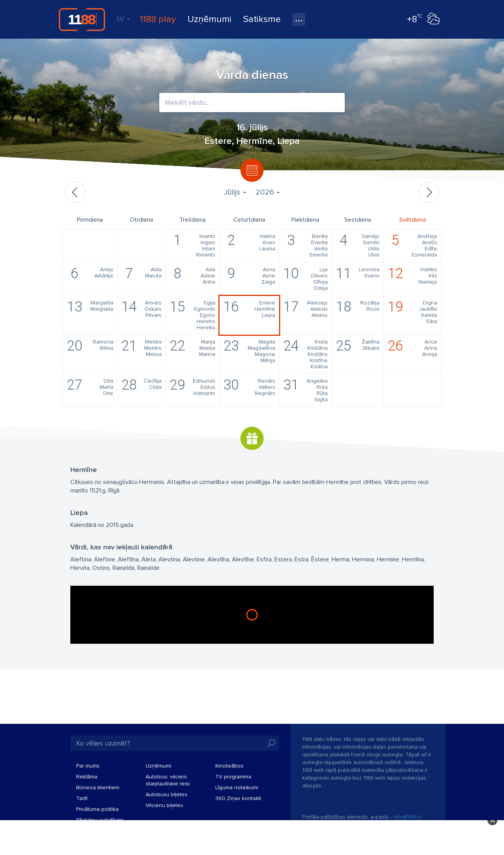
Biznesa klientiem (98, 787)
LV (123, 19)
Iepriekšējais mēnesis (75, 192)
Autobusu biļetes (167, 794)
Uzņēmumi (209, 19)
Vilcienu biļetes (164, 805)
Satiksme (262, 19)
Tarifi (82, 798)
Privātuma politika (97, 809)
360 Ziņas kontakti (238, 798)
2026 (268, 192)
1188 (82, 19)
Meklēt (271, 743)
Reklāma (87, 777)
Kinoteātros (229, 766)
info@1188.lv (408, 817)
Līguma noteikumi (237, 787)
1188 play (158, 19)
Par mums (88, 766)
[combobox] (252, 103)
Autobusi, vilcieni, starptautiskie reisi (168, 780)
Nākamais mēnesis (429, 192)
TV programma (233, 777)
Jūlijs (235, 192)
